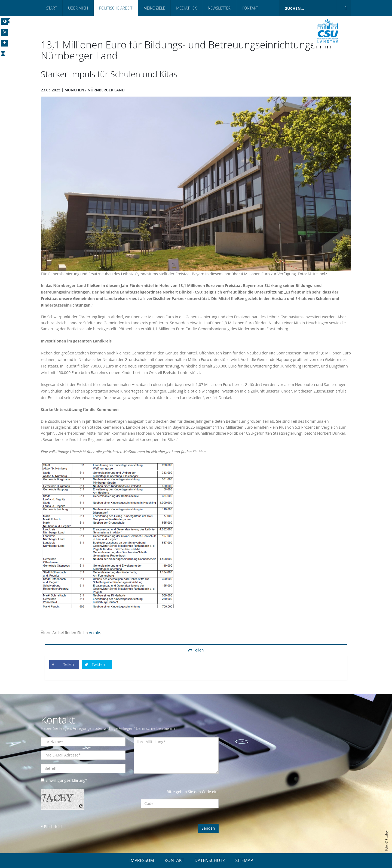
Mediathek (186, 8)
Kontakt (250, 8)
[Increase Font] (5, 43)
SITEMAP (244, 860)
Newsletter (219, 8)
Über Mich (78, 8)
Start (52, 8)
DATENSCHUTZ (210, 860)
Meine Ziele (154, 8)
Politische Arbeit (116, 8)
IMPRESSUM (142, 860)
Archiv (94, 633)
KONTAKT (174, 860)
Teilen (196, 650)
